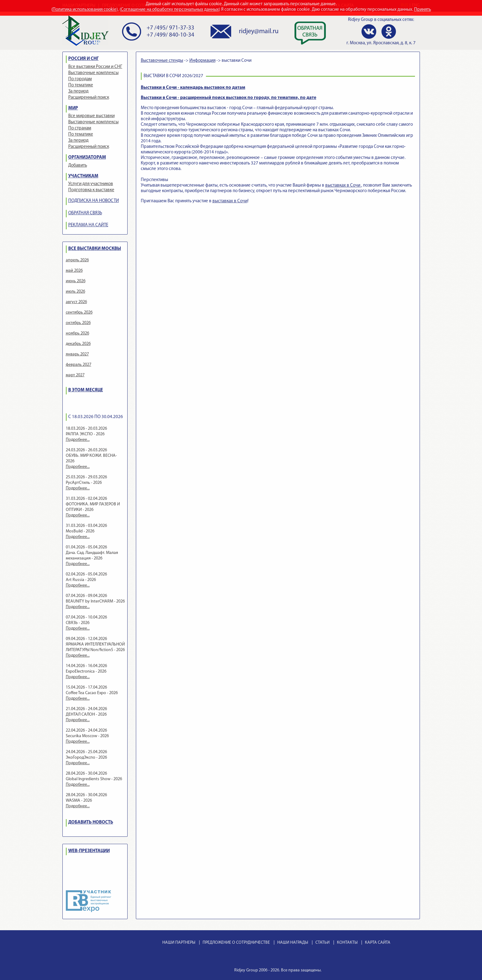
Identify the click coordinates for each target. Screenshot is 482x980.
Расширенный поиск (89, 98)
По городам (80, 79)
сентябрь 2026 (79, 312)
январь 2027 (77, 354)
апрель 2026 (77, 260)
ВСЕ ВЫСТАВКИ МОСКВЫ (95, 249)
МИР (73, 108)
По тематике (81, 85)
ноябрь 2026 (77, 333)
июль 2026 (75, 292)
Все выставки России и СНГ (95, 67)
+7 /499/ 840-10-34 (170, 35)
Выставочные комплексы (93, 73)
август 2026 (76, 302)
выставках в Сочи (343, 186)
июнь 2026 (76, 281)
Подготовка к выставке (91, 190)
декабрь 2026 (78, 344)
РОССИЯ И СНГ (83, 59)
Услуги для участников (91, 184)
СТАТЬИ (322, 943)
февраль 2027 (79, 365)
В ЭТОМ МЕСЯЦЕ (86, 390)
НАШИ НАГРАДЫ (293, 943)
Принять (423, 10)
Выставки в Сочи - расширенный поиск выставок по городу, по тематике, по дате (229, 98)
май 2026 (74, 271)
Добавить (78, 166)
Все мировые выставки (91, 116)
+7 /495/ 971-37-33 (170, 28)
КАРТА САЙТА (378, 943)
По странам (80, 128)
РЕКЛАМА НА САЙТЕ (88, 225)
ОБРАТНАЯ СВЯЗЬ (85, 213)
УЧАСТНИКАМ (83, 176)
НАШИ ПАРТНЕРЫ (179, 943)
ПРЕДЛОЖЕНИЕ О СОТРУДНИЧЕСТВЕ (236, 943)
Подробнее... (78, 440)
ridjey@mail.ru (259, 32)
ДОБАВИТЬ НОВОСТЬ (91, 822)
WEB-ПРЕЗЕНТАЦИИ (89, 851)
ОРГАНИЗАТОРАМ (87, 158)
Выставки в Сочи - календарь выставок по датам (193, 88)
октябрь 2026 (78, 323)
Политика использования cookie (85, 10)
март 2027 (75, 375)
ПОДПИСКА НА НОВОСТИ (94, 201)
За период (78, 91)
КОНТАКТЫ (347, 943)
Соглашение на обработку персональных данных (170, 10)
